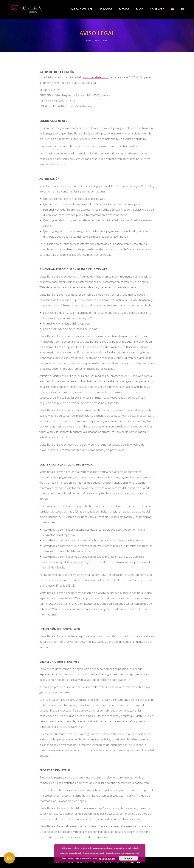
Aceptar (129, 858)
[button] (9, 858)
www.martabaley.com (96, 77)
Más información (107, 858)
